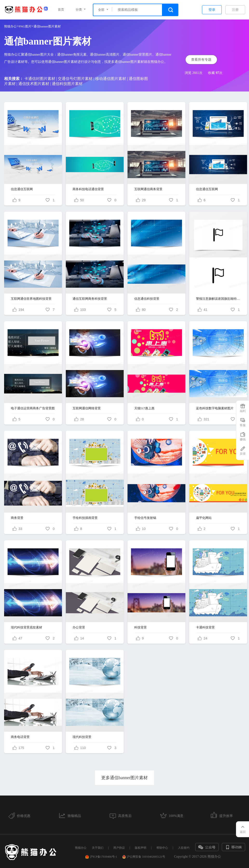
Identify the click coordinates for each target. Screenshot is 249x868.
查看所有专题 (201, 60)
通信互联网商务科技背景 (90, 299)
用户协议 (119, 848)
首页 (61, 10)
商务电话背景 (20, 737)
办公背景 (79, 627)
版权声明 (141, 848)
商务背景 (17, 518)
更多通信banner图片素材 (124, 778)
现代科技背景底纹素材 (27, 627)
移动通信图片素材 (111, 79)
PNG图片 (25, 26)
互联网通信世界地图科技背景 (31, 299)
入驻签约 (184, 848)
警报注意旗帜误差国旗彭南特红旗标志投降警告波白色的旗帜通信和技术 (218, 299)
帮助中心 (162, 848)
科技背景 (141, 627)
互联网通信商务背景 (148, 189)
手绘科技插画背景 (85, 518)
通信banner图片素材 (47, 26)
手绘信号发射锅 (145, 518)
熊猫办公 (10, 26)
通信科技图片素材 (67, 84)
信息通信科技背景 (147, 299)
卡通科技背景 (205, 627)
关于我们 (98, 848)
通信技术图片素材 (34, 84)
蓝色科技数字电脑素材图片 (215, 408)
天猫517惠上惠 (145, 408)
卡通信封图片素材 (40, 79)
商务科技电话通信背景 (88, 189)
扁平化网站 (204, 518)
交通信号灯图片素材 (75, 79)
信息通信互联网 (22, 189)
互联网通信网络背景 (87, 408)
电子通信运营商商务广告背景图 (33, 408)
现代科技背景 (82, 737)
